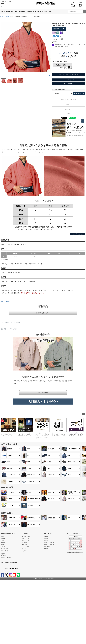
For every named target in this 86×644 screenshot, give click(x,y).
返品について (26, 538)
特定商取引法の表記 (6, 557)
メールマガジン (5, 549)
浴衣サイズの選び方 (49, 545)
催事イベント (4, 543)
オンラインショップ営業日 (73, 533)
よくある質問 (26, 547)
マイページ (25, 549)
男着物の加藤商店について (8, 533)
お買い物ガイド (38, 12)
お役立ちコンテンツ (49, 533)
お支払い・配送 (26, 536)
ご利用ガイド (26, 533)
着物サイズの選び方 (49, 543)
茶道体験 (46, 549)
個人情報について (27, 543)
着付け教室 (48, 12)
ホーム (3, 12)
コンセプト (4, 536)
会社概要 (3, 545)
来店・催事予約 (20, 12)
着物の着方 (47, 536)
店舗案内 (29, 12)
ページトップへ (84, 414)
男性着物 (7, 17)
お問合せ (24, 545)
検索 (85, 12)
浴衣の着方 (47, 538)
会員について (26, 541)
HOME (2, 17)
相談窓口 (3, 541)
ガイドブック (4, 553)
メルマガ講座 (4, 551)
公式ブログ (4, 555)
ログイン (24, 551)
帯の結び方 (47, 541)
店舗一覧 (3, 547)
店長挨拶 (3, 538)
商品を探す (10, 12)
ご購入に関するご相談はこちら (9, 563)
